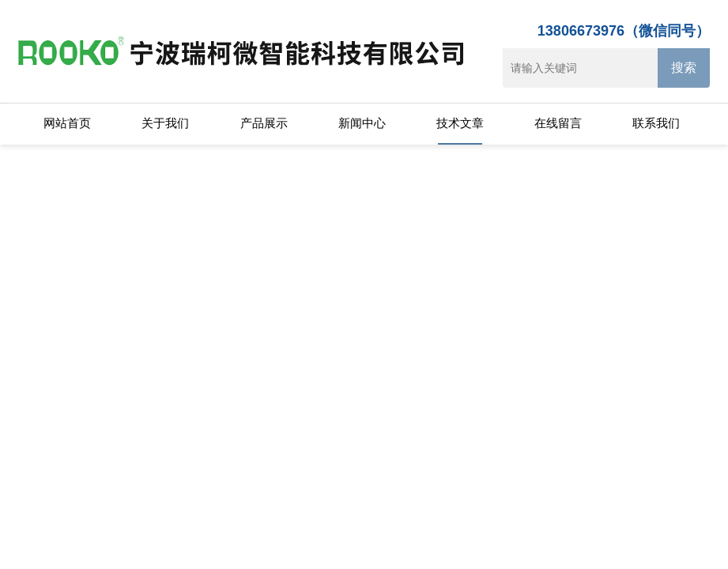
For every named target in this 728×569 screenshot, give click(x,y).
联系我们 (656, 123)
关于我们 (165, 123)
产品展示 (264, 123)
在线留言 (558, 123)
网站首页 (67, 123)
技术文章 (460, 123)
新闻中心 (362, 123)
